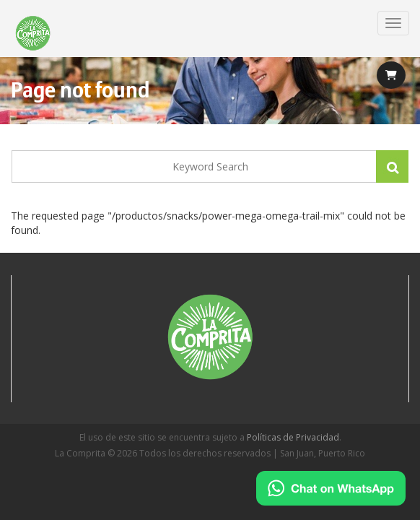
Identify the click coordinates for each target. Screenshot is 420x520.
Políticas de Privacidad (293, 437)
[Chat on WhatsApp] (331, 488)
